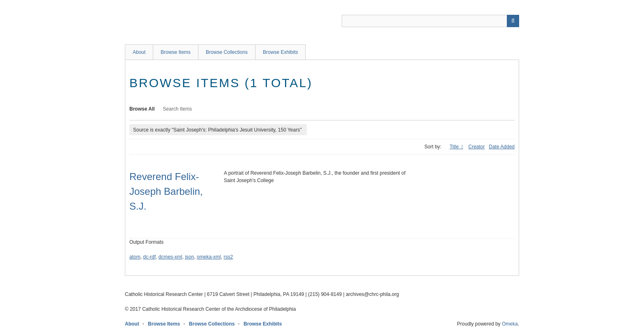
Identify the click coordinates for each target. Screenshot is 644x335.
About (139, 52)
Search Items (178, 109)
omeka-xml (209, 257)
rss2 (228, 257)
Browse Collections (227, 52)
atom (135, 257)
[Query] (430, 21)
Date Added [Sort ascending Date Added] (502, 147)
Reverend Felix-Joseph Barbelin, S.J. (166, 191)
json (189, 257)
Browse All (142, 109)
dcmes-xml (170, 257)
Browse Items (176, 52)
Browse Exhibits (280, 52)
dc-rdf (149, 257)
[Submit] (513, 21)
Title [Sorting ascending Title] (455, 147)
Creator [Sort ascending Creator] (476, 147)
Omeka (510, 324)
